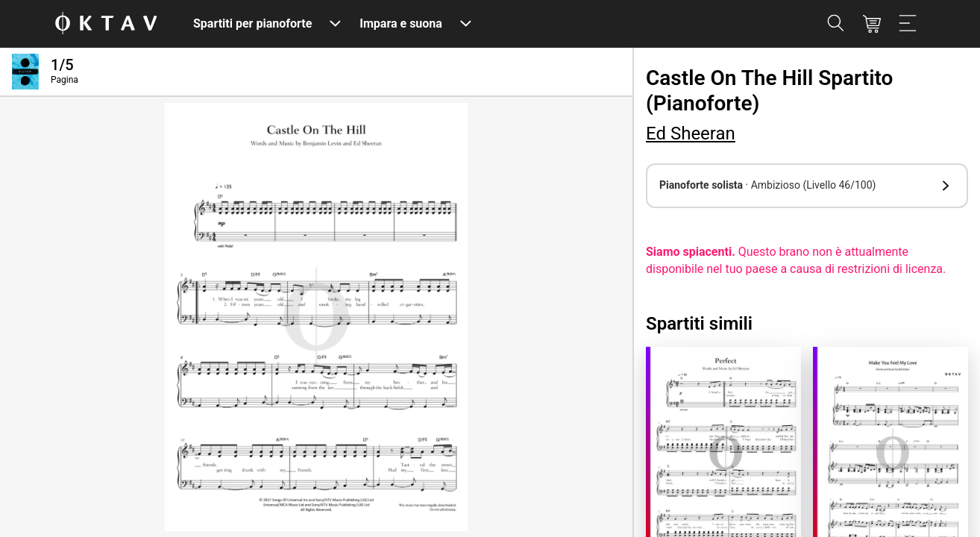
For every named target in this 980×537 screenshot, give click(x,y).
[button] (807, 186)
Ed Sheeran (691, 134)
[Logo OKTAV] (106, 24)
